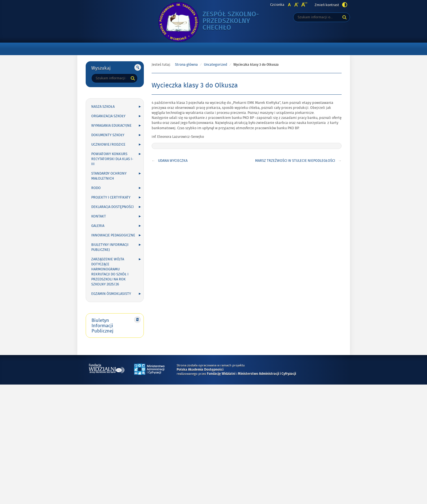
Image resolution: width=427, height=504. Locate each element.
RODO (96, 188)
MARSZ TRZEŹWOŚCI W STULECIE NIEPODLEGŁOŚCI (295, 161)
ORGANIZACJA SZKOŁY (108, 116)
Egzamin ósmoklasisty (111, 294)
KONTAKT (99, 216)
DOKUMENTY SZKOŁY (108, 135)
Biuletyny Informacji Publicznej (110, 247)
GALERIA (98, 226)
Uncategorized (216, 65)
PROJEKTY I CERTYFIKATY (111, 197)
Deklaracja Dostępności (113, 207)
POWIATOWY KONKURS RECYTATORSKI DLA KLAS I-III (112, 159)
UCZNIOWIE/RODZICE (108, 145)
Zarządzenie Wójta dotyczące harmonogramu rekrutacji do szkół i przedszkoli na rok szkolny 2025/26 (110, 272)
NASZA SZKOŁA (103, 107)
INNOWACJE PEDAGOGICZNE (113, 235)
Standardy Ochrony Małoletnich (109, 176)
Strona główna (186, 65)
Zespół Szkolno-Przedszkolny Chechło (234, 21)
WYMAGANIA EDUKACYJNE (111, 126)
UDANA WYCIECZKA (173, 161)
